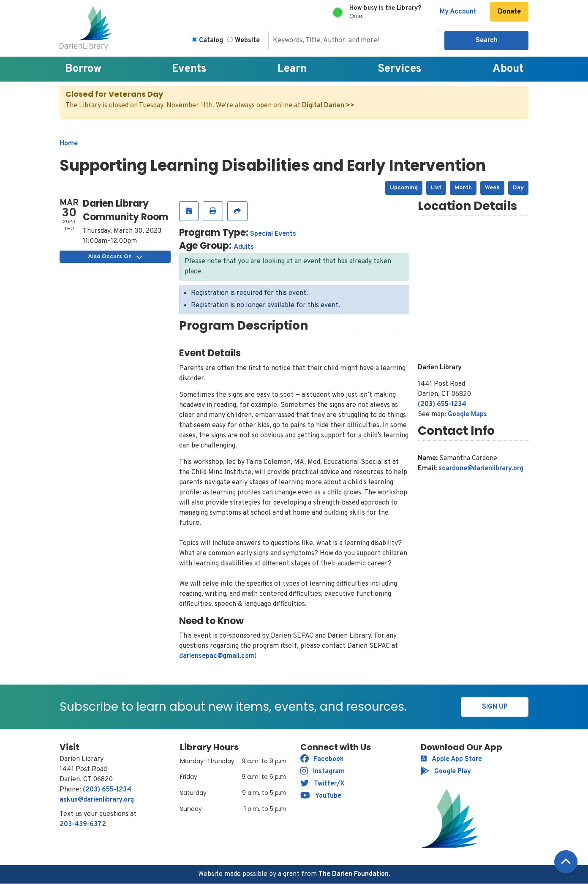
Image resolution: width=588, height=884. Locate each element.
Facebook (322, 759)
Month (463, 188)
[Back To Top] (566, 862)
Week (492, 188)
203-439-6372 (83, 824)
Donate (509, 12)
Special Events (273, 234)
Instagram (323, 772)
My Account (458, 12)
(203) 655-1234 (442, 404)
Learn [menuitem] (292, 69)
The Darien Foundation (354, 874)
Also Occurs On (115, 257)
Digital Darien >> (328, 106)
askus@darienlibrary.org (97, 800)
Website (247, 41)
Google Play (446, 772)
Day (518, 188)
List (436, 188)
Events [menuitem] (189, 69)
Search (487, 41)
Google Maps (467, 415)
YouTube (321, 796)
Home (69, 144)
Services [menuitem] (400, 69)
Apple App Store (451, 759)
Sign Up (495, 707)
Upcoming (404, 188)
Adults (244, 247)
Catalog (211, 41)
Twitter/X (323, 784)
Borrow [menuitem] (83, 69)
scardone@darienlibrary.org (481, 469)
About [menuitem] (508, 69)
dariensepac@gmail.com (217, 656)
